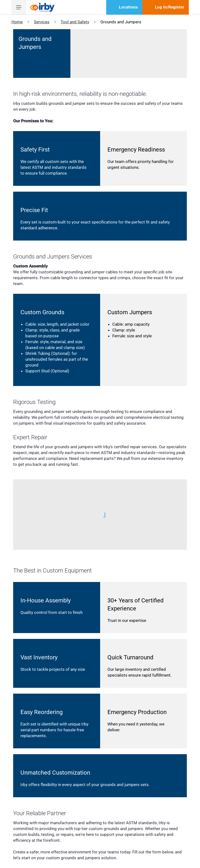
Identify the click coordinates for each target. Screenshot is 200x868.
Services (42, 22)
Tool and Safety (75, 22)
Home (17, 22)
